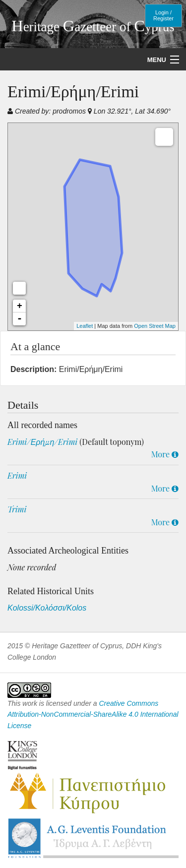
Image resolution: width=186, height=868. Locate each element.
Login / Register (163, 15)
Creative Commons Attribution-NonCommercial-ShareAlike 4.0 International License (93, 714)
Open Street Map (155, 326)
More (165, 454)
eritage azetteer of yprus (93, 27)
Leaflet (85, 326)
